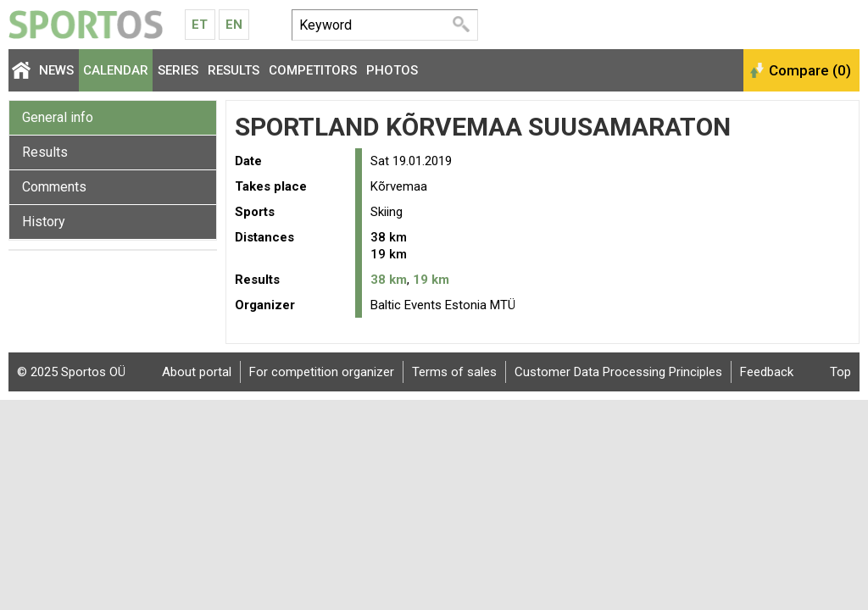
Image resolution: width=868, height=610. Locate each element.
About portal (197, 372)
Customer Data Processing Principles (618, 372)
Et (200, 25)
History (44, 222)
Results (234, 70)
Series (178, 70)
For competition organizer (322, 372)
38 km (389, 280)
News (56, 70)
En (234, 25)
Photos (392, 70)
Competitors (313, 70)
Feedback (767, 372)
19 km (431, 280)
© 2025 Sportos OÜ (71, 372)
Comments (54, 187)
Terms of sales (454, 372)
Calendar (116, 70)
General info (58, 117)
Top (840, 372)
